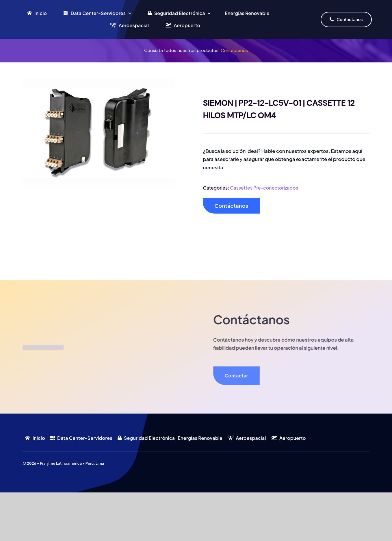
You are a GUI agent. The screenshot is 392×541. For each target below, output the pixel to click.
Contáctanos (234, 50)
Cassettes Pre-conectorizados (264, 188)
